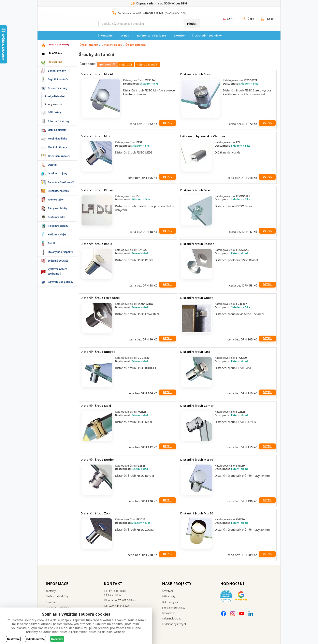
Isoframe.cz (169, 613)
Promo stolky (56, 200)
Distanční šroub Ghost (197, 298)
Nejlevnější (107, 64)
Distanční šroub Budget (98, 352)
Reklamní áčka (56, 217)
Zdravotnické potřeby (61, 282)
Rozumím (57, 639)
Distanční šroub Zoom (96, 513)
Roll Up (52, 243)
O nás (125, 35)
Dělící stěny (55, 112)
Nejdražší (126, 64)
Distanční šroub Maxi (96, 406)
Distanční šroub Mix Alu (98, 74)
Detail (168, 123)
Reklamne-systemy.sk (174, 624)
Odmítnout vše (35, 639)
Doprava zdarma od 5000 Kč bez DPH (159, 3)
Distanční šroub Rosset (197, 244)
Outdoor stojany (57, 173)
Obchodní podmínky (208, 35)
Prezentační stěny (58, 191)
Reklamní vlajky (57, 235)
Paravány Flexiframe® (61, 182)
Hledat (192, 24)
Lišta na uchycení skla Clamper (203, 136)
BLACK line (56, 53)
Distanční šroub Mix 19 (197, 459)
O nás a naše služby (57, 596)
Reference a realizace (151, 35)
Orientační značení (59, 156)
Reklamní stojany (58, 226)
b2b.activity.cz (170, 596)
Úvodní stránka (89, 45)
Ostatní (52, 165)
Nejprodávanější (148, 64)
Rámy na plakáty (58, 208)
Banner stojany (57, 71)
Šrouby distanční (136, 45)
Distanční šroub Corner (197, 406)
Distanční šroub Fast (195, 352)
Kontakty (107, 35)
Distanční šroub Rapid (96, 244)
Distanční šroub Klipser (97, 190)
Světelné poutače (58, 261)
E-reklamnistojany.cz (174, 608)
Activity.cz (168, 591)
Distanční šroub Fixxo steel (100, 298)
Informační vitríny (59, 121)
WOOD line (56, 62)
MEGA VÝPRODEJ (59, 45)
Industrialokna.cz (172, 619)
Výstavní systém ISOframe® (57, 271)
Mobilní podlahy (57, 139)
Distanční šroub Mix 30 (197, 513)
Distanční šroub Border (97, 459)
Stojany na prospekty (60, 252)
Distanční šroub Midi (95, 136)
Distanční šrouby (58, 88)
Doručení (180, 35)
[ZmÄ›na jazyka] (228, 19)
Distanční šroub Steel (196, 74)
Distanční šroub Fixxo (196, 190)
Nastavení (13, 639)
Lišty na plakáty (57, 130)
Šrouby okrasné (53, 104)
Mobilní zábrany (57, 147)
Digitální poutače (58, 79)
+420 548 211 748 (153, 13)
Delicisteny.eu (170, 602)
